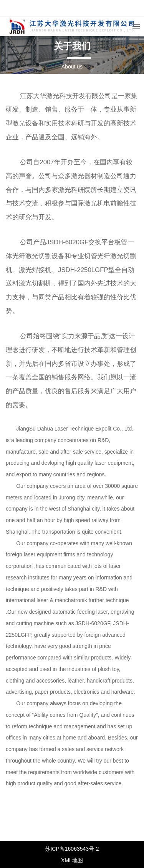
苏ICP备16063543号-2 (72, 849)
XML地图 (72, 860)
